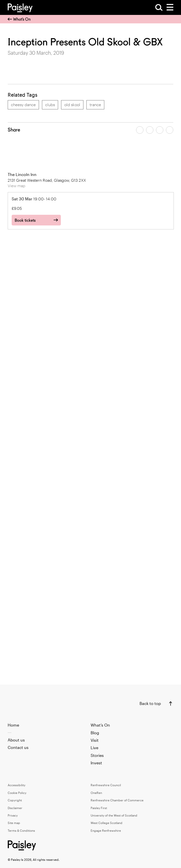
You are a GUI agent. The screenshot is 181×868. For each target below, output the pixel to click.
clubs (50, 105)
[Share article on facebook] (140, 130)
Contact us (18, 747)
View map (17, 186)
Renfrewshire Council (106, 785)
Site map (14, 823)
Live (94, 748)
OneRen (96, 793)
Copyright (15, 800)
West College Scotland (107, 823)
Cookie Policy (17, 793)
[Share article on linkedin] (170, 130)
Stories (97, 755)
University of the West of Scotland (114, 815)
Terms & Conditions (21, 830)
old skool (72, 105)
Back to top (150, 703)
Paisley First (99, 808)
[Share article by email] (160, 130)
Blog (95, 733)
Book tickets (25, 220)
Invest (96, 763)
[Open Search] (159, 7)
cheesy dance (23, 105)
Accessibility (17, 785)
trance (95, 105)
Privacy (13, 815)
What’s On (19, 19)
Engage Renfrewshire (106, 830)
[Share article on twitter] (150, 130)
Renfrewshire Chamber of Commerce (117, 800)
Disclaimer (15, 808)
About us (16, 740)
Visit (95, 740)
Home (13, 725)
